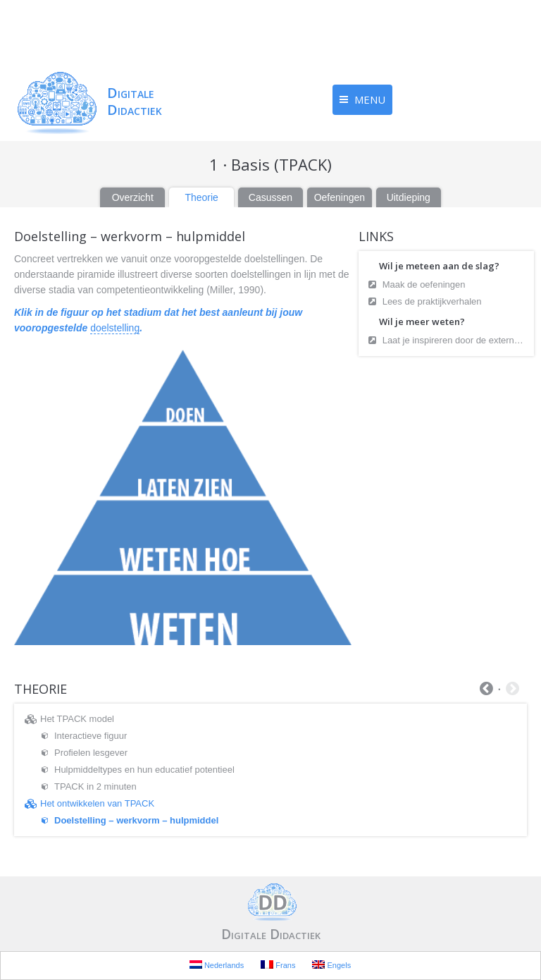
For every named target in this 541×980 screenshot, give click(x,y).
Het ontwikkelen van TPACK (97, 803)
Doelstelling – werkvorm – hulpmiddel (136, 820)
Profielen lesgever (91, 753)
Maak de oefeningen (425, 284)
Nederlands (217, 965)
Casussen (270, 197)
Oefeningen (340, 197)
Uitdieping (409, 197)
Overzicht (133, 197)
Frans (278, 965)
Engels (331, 965)
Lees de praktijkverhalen (434, 301)
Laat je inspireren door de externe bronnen (455, 340)
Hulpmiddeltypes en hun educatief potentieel (144, 770)
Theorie (201, 197)
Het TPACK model (77, 719)
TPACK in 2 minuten (95, 786)
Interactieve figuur (91, 736)
